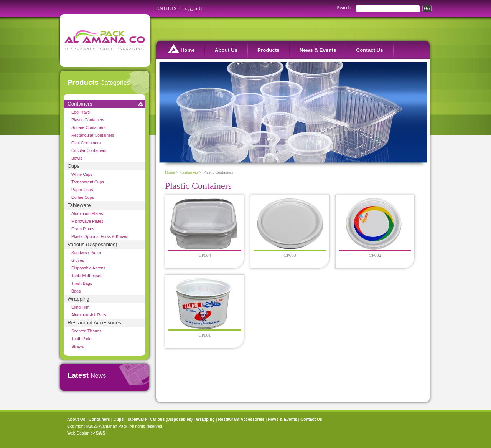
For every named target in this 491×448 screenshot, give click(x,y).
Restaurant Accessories (94, 323)
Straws (78, 346)
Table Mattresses (87, 276)
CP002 (375, 255)
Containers (80, 104)
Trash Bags (82, 283)
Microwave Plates (87, 221)
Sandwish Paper (86, 253)
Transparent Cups (88, 182)
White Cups (82, 174)
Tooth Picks (82, 339)
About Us (226, 50)
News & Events (318, 50)
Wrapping (78, 299)
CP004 (205, 255)
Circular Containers (89, 150)
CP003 (290, 255)
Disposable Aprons (88, 268)
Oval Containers (86, 143)
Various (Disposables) (92, 244)
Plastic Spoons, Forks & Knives (100, 236)
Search (344, 7)
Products (269, 50)
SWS (101, 433)
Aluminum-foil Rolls (89, 315)
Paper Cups (82, 190)
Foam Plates (83, 229)
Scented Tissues (86, 331)
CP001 (205, 335)
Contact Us (369, 50)
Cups (73, 166)
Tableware (79, 205)
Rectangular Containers (93, 135)
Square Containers (88, 127)
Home (181, 49)
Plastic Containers (88, 120)
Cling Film (80, 307)
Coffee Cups (83, 197)
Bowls (77, 158)
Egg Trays (81, 112)
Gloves (78, 260)
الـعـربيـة (193, 8)
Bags (76, 291)
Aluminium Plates (87, 213)
